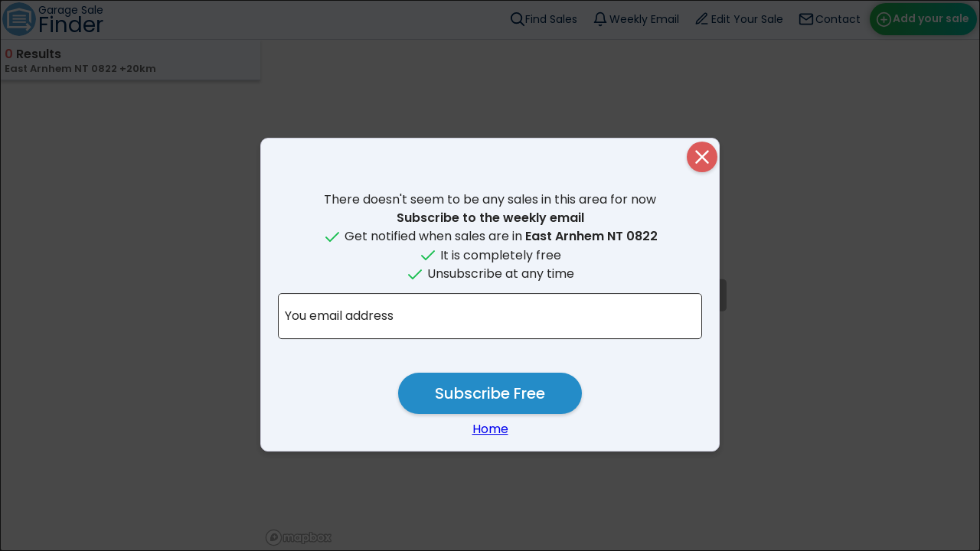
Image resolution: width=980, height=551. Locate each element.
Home (490, 429)
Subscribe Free (490, 393)
